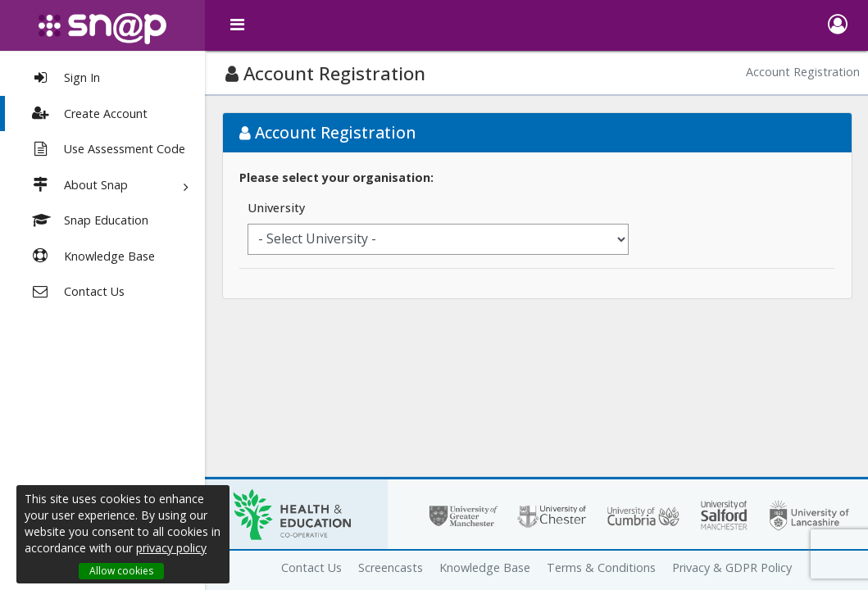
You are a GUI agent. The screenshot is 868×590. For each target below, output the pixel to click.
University (276, 208)
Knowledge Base (485, 567)
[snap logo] (102, 29)
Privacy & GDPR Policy (732, 567)
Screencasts (391, 567)
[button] (837, 25)
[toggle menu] (238, 25)
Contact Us (311, 567)
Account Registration (803, 72)
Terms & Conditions (601, 567)
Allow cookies (121, 571)
